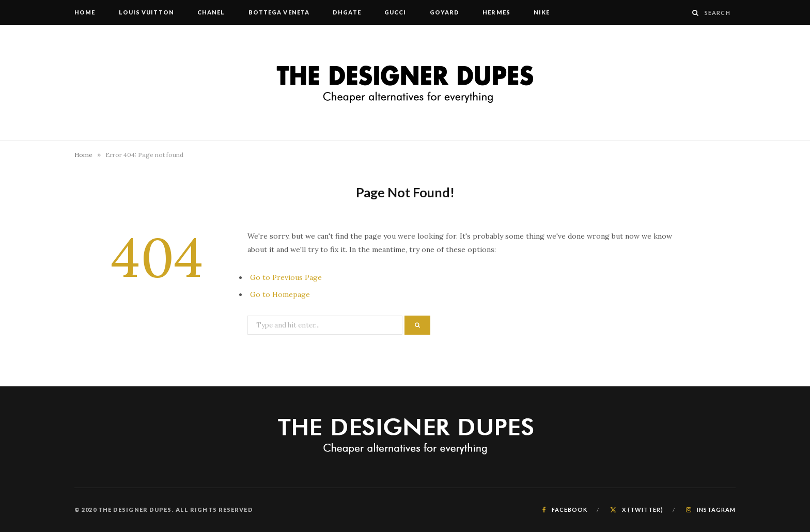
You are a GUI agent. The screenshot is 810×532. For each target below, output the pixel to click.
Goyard (445, 12)
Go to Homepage (280, 294)
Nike (542, 12)
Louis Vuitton (146, 12)
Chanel (211, 12)
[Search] (696, 13)
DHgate (347, 12)
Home (85, 12)
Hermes (496, 12)
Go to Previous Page (286, 277)
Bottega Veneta (279, 12)
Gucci (395, 12)
